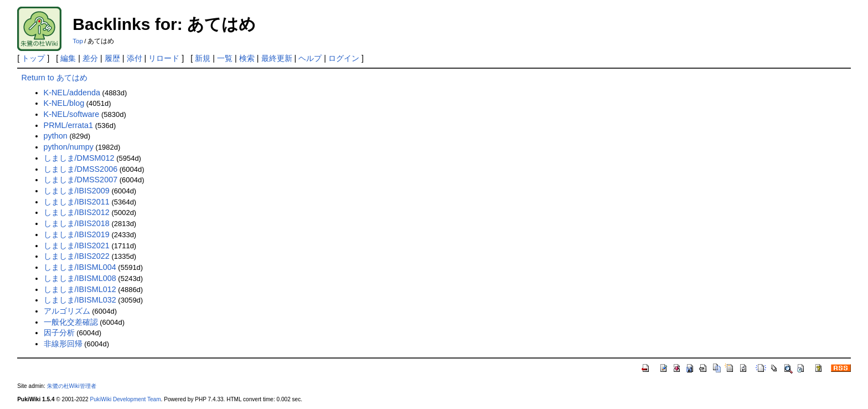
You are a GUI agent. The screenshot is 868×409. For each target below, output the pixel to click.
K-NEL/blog (64, 103)
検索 (247, 58)
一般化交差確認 (71, 322)
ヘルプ (310, 58)
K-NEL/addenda (72, 93)
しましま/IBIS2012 (77, 212)
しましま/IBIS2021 (77, 246)
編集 (68, 58)
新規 (203, 58)
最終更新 (277, 58)
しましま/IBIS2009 (77, 191)
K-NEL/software (72, 114)
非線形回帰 (63, 344)
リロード (164, 58)
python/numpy (69, 147)
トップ (33, 58)
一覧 (225, 58)
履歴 (112, 58)
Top (78, 41)
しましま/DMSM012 (79, 158)
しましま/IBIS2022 (77, 256)
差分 (90, 58)
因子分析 (59, 333)
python (56, 136)
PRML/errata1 (69, 125)
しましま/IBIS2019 (77, 234)
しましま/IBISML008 (80, 278)
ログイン (344, 58)
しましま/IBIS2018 (77, 223)
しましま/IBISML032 (80, 300)
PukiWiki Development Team (126, 399)
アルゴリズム (67, 311)
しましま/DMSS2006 (81, 169)
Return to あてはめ (55, 78)
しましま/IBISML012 (80, 289)
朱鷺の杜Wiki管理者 (72, 386)
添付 (135, 58)
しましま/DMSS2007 (81, 180)
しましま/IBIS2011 (77, 202)
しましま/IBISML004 (80, 267)
